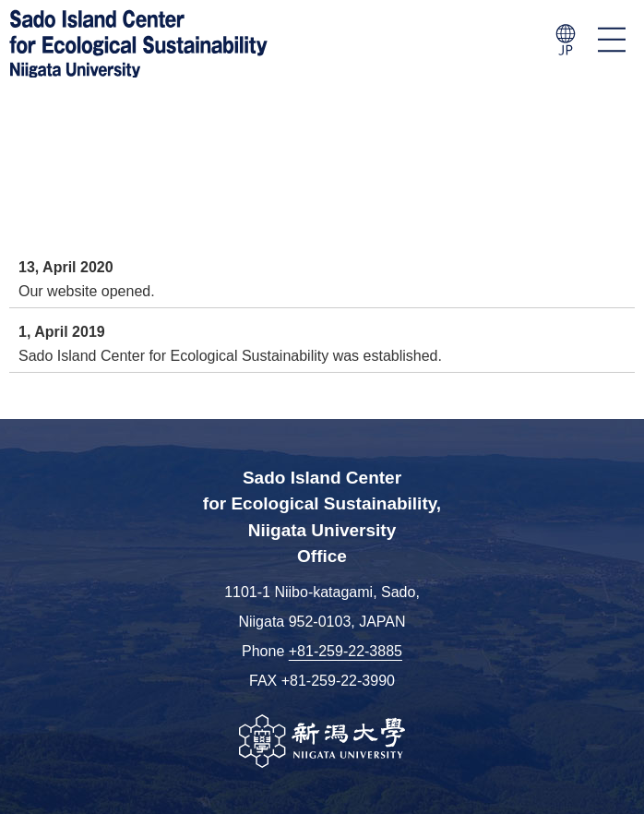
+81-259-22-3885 (346, 651)
